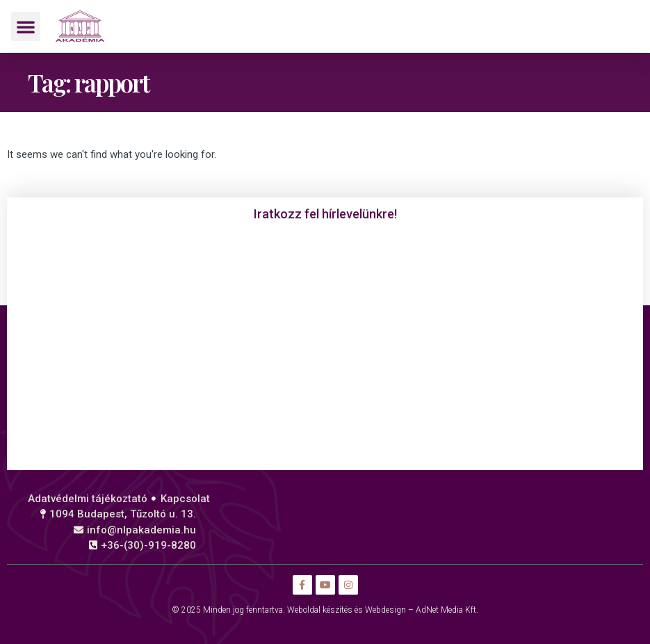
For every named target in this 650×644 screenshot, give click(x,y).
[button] (26, 26)
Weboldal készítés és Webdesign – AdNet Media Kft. (383, 610)
